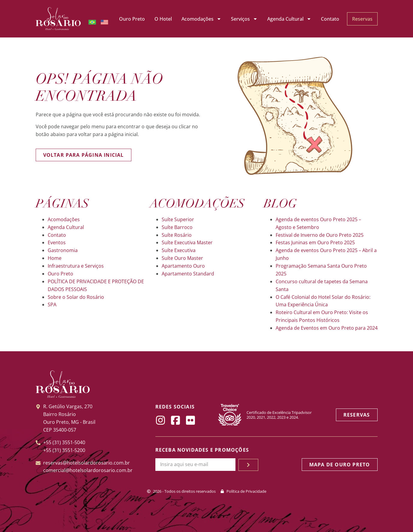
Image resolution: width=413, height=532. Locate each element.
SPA (52, 305)
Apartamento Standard (188, 274)
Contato (330, 19)
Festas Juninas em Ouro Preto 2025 (315, 242)
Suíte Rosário (177, 235)
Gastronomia (63, 250)
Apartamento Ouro (183, 266)
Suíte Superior (178, 219)
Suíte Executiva (179, 250)
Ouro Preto (132, 19)
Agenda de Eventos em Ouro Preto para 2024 (327, 328)
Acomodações (201, 19)
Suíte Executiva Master (187, 242)
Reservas (362, 19)
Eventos (57, 242)
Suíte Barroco (177, 227)
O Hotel (163, 19)
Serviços (244, 19)
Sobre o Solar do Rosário (76, 297)
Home (55, 258)
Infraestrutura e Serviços (76, 266)
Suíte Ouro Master (182, 258)
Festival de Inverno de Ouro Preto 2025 (320, 235)
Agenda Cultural (289, 19)
